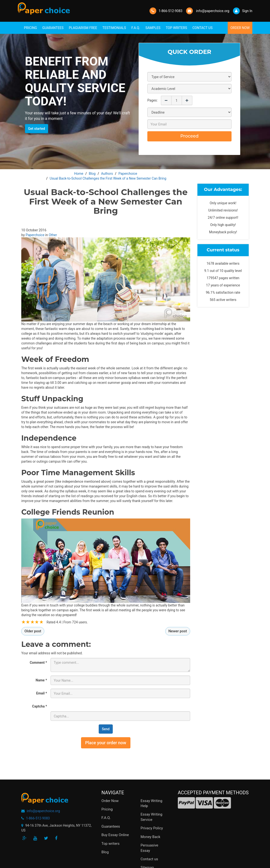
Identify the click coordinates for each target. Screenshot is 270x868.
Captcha (40, 706)
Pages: (152, 100)
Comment (38, 663)
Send (106, 729)
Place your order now (106, 743)
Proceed (189, 136)
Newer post (178, 631)
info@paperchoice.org (43, 811)
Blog (105, 852)
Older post (33, 631)
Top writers (110, 844)
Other (53, 235)
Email (42, 693)
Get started (37, 129)
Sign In (243, 11)
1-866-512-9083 (171, 11)
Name (41, 680)
